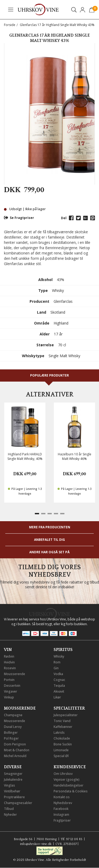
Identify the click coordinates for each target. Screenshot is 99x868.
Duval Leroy (13, 727)
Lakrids (59, 733)
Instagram (61, 815)
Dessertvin (12, 686)
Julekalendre (13, 780)
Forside (10, 25)
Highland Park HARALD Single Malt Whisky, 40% (25, 456)
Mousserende (15, 674)
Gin (56, 668)
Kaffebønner (63, 727)
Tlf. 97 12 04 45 (72, 839)
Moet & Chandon (17, 750)
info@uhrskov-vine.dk (36, 844)
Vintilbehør (12, 791)
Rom (57, 662)
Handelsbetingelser (69, 785)
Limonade (61, 750)
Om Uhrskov (63, 774)
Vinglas (10, 785)
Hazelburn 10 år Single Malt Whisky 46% (75, 456)
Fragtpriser (62, 820)
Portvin (9, 680)
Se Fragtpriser (19, 218)
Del (64, 218)
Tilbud (9, 809)
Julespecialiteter (66, 715)
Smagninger (13, 774)
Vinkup (9, 697)
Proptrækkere (14, 797)
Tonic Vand (62, 721)
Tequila (59, 686)
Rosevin (10, 668)
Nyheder (10, 815)
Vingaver (11, 691)
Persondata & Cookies (71, 791)
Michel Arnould (15, 756)
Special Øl (61, 756)
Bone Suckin (63, 744)
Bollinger (11, 733)
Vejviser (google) (67, 780)
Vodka (58, 674)
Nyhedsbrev (63, 803)
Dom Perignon (15, 744)
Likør (57, 697)
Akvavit (59, 691)
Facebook (61, 809)
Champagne (13, 715)
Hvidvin (9, 662)
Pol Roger (11, 738)
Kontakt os (62, 797)
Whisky (59, 656)
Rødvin (9, 656)
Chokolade (62, 738)
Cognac (59, 680)
